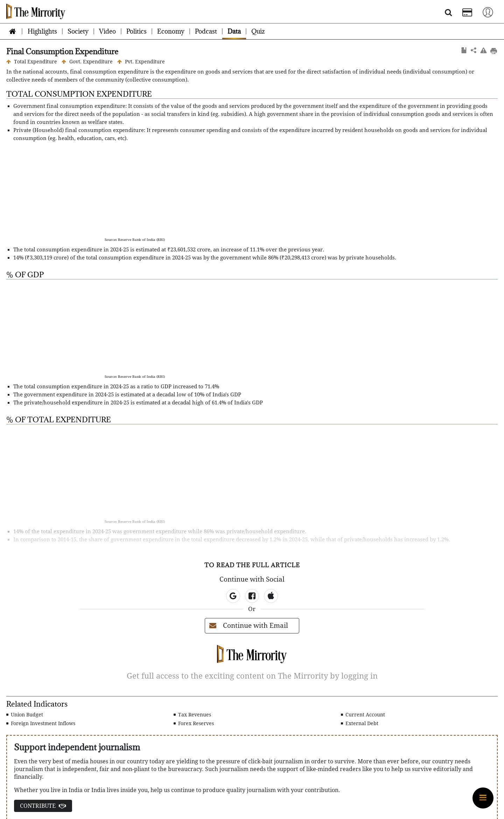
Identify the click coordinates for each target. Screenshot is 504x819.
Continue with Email (249, 626)
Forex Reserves (194, 723)
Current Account (363, 715)
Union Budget (25, 715)
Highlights (42, 31)
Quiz (258, 31)
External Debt (360, 723)
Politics (136, 31)
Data (234, 31)
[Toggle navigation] (488, 12)
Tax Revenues (192, 715)
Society (78, 31)
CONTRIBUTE (43, 806)
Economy (171, 31)
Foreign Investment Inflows (41, 723)
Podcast (206, 31)
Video (107, 31)
